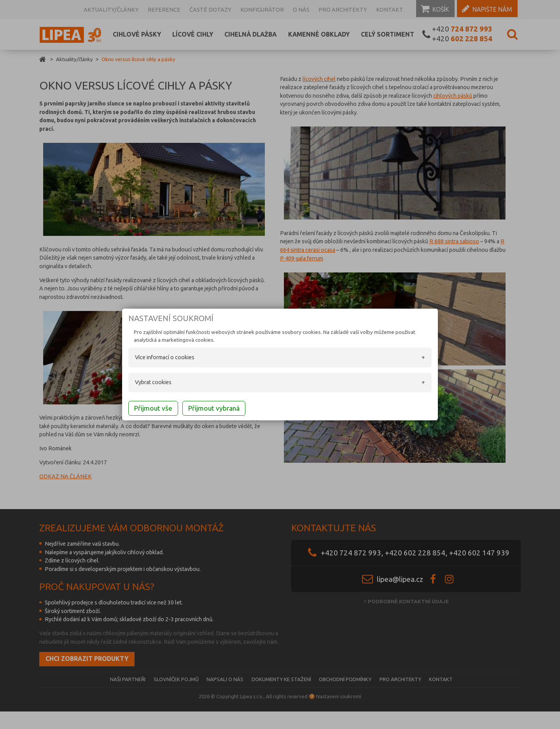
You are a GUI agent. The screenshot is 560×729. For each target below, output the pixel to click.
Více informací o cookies (155, 358)
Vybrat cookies (144, 383)
